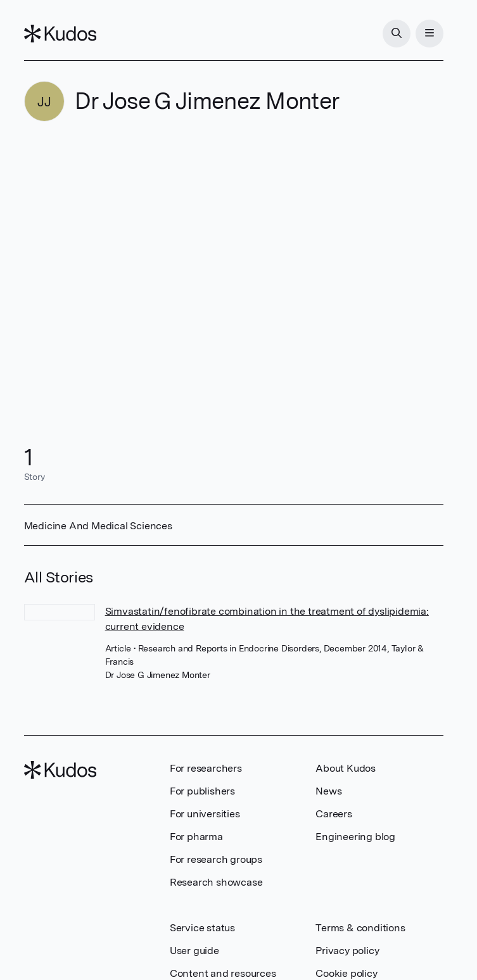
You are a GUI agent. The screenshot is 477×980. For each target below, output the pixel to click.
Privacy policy (347, 951)
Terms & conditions (360, 928)
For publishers (202, 791)
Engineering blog (355, 837)
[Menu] (429, 34)
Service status (202, 928)
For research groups (216, 859)
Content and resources (223, 973)
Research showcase (216, 882)
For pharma (196, 837)
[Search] (397, 34)
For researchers (206, 768)
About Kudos (346, 768)
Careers (334, 814)
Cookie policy (346, 973)
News (328, 791)
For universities (205, 814)
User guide (194, 951)
